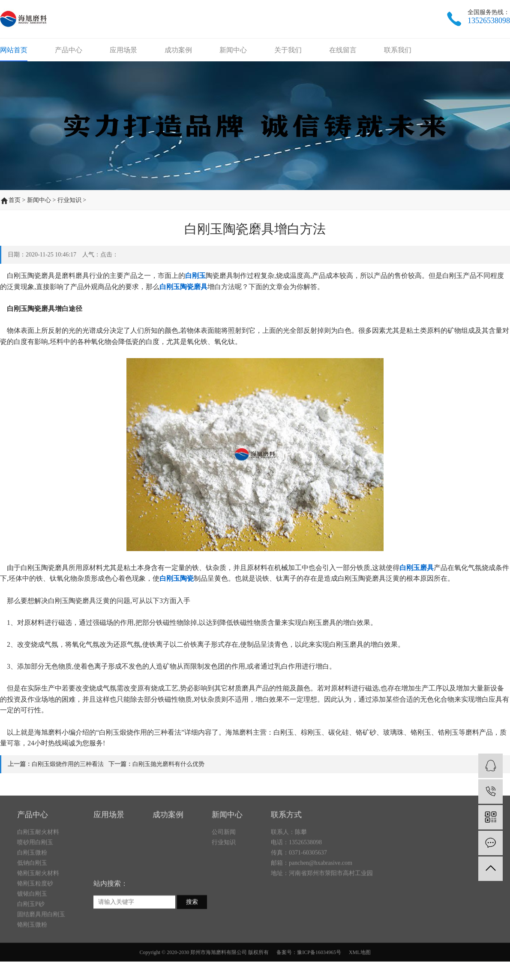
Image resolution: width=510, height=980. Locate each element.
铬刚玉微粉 (32, 963)
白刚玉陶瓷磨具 (183, 287)
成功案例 (178, 50)
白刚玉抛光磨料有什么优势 (168, 764)
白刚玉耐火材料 (38, 871)
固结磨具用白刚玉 (41, 953)
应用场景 (123, 50)
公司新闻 (224, 871)
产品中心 (69, 50)
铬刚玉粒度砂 (35, 922)
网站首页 (14, 50)
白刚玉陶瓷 (177, 578)
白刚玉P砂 (31, 943)
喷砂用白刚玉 (35, 881)
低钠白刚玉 (32, 902)
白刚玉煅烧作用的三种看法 (68, 764)
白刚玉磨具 (417, 568)
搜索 (192, 941)
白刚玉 (195, 276)
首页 (15, 200)
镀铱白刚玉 (32, 933)
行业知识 (69, 200)
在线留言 (343, 50)
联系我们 (398, 50)
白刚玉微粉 (32, 891)
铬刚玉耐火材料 (38, 912)
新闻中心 (233, 50)
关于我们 (288, 50)
